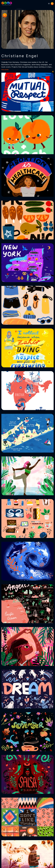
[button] (49, 4)
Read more (5, 69)
